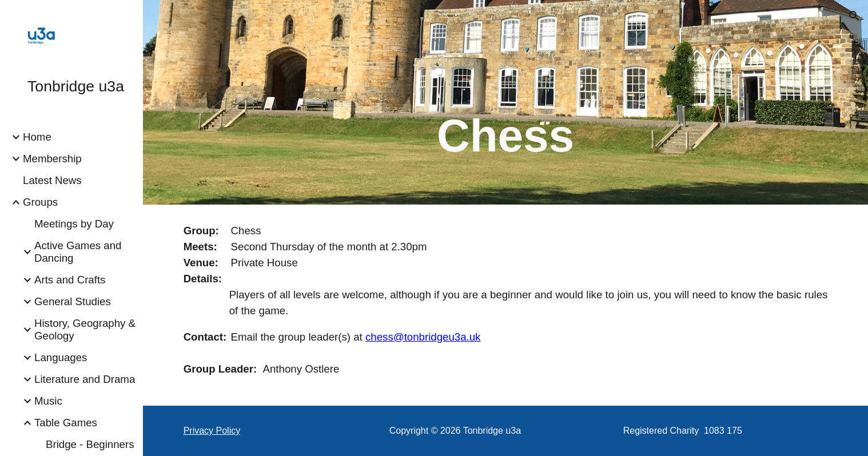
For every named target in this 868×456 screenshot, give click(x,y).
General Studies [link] (73, 301)
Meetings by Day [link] (74, 224)
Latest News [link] (52, 180)
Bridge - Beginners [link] (90, 444)
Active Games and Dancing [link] (78, 252)
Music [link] (48, 401)
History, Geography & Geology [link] (85, 329)
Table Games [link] (66, 423)
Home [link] (37, 137)
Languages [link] (61, 357)
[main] (505, 118)
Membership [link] (52, 159)
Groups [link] (40, 202)
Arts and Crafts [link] (70, 280)
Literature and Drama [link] (85, 379)
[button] (854, 16)
